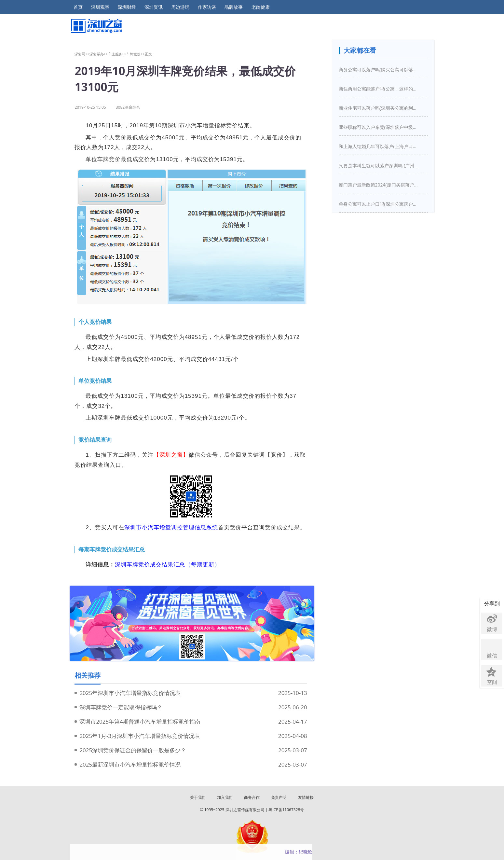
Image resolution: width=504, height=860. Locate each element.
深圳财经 (127, 7)
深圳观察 (100, 7)
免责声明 (279, 797)
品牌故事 (234, 7)
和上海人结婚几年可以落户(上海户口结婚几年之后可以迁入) (379, 146)
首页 (78, 7)
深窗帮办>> (99, 54)
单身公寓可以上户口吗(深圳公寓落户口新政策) (379, 204)
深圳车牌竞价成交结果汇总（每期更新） (168, 565)
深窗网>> (82, 54)
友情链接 (306, 797)
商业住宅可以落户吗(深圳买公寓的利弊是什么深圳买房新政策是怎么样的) (379, 108)
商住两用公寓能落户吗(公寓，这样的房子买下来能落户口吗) (379, 89)
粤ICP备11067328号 (286, 810)
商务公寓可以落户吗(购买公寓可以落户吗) (379, 69)
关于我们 (198, 797)
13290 (223, 418)
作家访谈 (207, 7)
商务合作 (252, 797)
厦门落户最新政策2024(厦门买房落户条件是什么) (379, 185)
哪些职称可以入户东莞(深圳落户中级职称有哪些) (379, 127)
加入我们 (225, 797)
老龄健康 (261, 7)
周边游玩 (180, 7)
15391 (228, 159)
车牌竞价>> (136, 54)
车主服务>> (117, 54)
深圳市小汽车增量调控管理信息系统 (171, 527)
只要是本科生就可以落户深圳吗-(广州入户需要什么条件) (379, 166)
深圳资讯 (154, 7)
